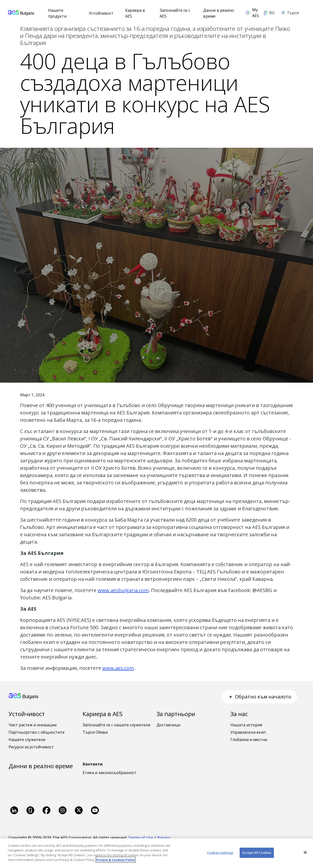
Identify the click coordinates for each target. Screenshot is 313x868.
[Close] (305, 853)
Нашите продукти (57, 13)
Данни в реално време (219, 13)
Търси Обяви (95, 732)
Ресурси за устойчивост (31, 747)
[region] (156, 853)
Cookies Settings (220, 853)
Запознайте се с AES (175, 13)
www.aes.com (118, 668)
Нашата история (246, 725)
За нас (239, 714)
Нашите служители (27, 740)
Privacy (164, 838)
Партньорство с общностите (37, 732)
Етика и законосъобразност (110, 773)
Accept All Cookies (257, 853)
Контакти (93, 764)
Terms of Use (141, 838)
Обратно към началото (259, 697)
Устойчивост (101, 13)
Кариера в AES (135, 13)
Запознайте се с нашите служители (116, 725)
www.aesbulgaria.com (123, 590)
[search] (292, 13)
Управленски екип (248, 732)
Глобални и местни (249, 740)
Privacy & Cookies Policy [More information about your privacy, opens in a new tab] (116, 860)
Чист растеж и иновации (33, 725)
